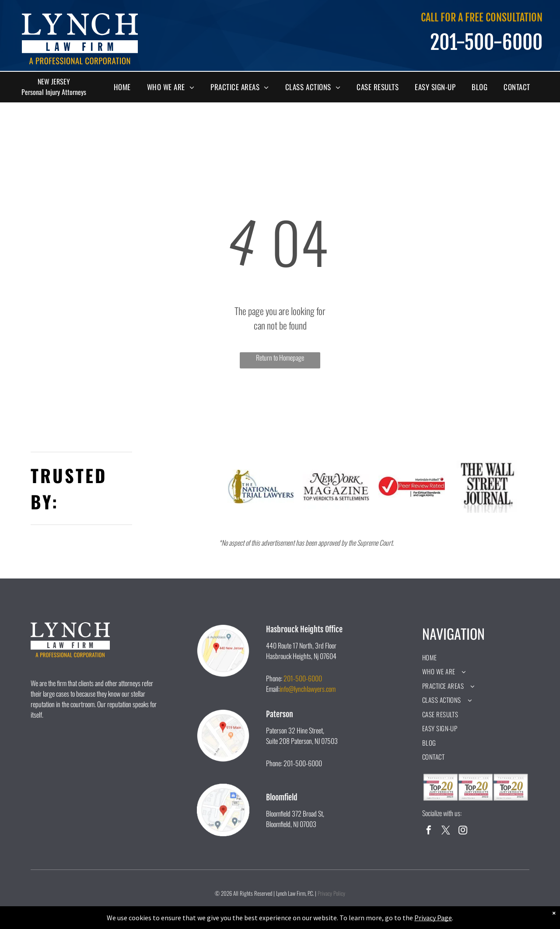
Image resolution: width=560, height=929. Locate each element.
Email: (273, 689)
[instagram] (463, 831)
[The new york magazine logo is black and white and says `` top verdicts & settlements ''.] (336, 487)
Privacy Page (433, 918)
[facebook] (429, 831)
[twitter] (446, 831)
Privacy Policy (331, 893)
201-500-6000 (303, 678)
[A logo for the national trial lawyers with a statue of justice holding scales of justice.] (261, 487)
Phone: (274, 678)
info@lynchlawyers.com (308, 689)
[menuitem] (126, 87)
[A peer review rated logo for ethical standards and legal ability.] (412, 487)
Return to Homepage (280, 358)
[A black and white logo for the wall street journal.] (487, 487)
